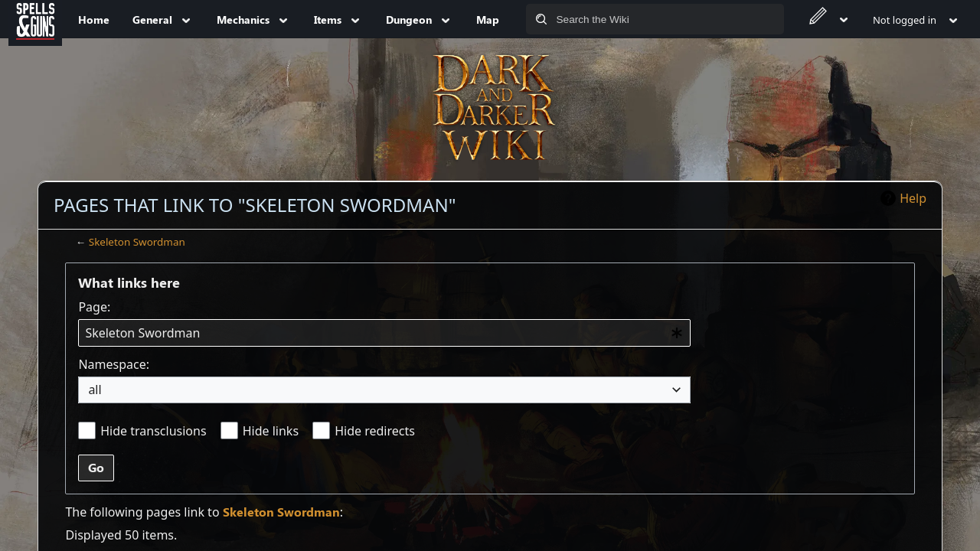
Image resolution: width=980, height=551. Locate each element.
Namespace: (114, 364)
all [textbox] (95, 390)
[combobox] (384, 333)
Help (913, 198)
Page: (94, 307)
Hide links (271, 431)
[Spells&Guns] (35, 19)
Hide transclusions (153, 431)
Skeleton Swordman (137, 242)
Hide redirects (375, 431)
